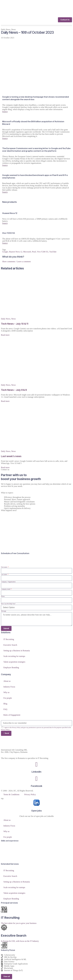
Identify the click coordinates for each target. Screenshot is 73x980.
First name (4, 567)
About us (7, 681)
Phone (3, 596)
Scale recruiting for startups (14, 656)
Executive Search (10, 645)
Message (4, 611)
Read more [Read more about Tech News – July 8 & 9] (5, 401)
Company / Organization (8, 582)
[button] (36, 25)
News (13, 29)
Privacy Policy (30, 794)
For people (8, 698)
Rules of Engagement (12, 715)
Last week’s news (11, 456)
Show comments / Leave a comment (16, 262)
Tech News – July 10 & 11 (15, 324)
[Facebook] (36, 779)
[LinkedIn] (36, 764)
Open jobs (36, 811)
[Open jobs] (36, 803)
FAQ (5, 709)
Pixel (34, 252)
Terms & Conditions (11, 794)
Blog (5, 704)
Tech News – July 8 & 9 (14, 390)
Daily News (6, 29)
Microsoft (27, 252)
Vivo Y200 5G (43, 252)
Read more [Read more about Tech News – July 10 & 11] (5, 335)
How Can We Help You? (8, 604)
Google (5, 252)
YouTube (53, 252)
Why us (6, 692)
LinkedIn (36, 772)
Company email (6, 589)
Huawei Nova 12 (16, 252)
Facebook (37, 786)
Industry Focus (9, 687)
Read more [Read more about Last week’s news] (5, 467)
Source (5, 112)
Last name (4, 574)
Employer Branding (11, 667)
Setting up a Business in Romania (17, 651)
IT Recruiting (9, 639)
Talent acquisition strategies (14, 662)
